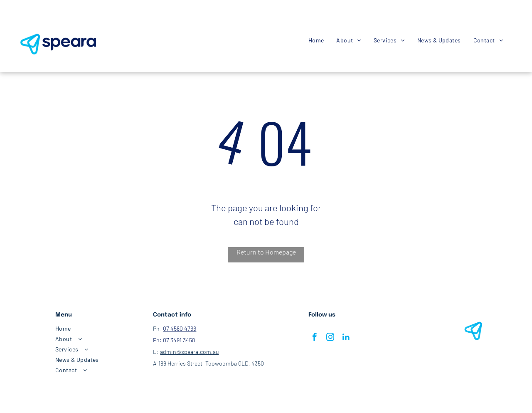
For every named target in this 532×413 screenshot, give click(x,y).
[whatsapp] (54, 16)
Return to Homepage (266, 252)
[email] (43, 16)
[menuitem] (316, 40)
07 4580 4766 (180, 328)
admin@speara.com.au (189, 352)
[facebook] (21, 16)
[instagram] (32, 16)
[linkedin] (346, 338)
